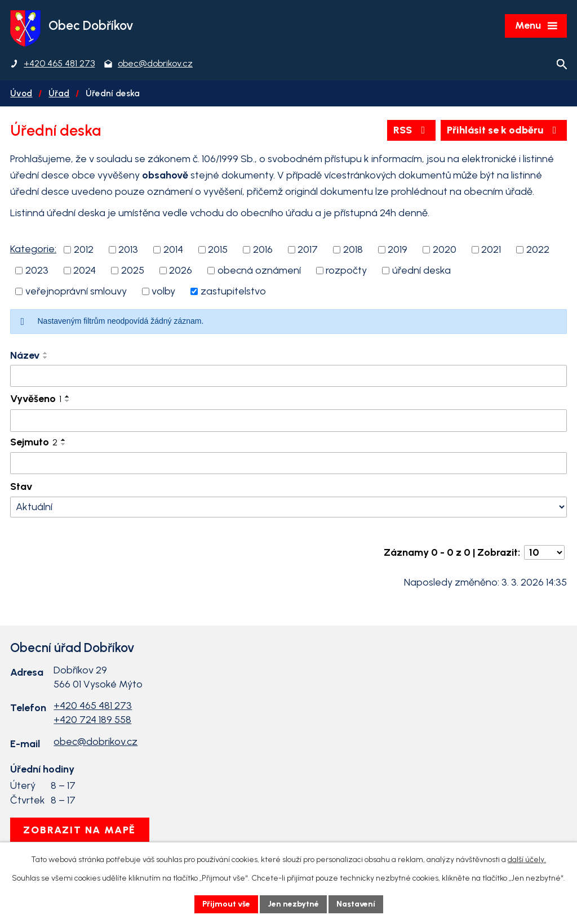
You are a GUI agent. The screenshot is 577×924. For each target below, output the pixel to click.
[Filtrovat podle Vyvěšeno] (288, 421)
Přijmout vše (226, 904)
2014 (173, 249)
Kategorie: (33, 249)
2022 (538, 249)
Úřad (59, 93)
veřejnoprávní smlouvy (76, 291)
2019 (398, 249)
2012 (84, 249)
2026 (181, 270)
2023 (37, 270)
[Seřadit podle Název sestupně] (46, 358)
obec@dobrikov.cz (96, 742)
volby (163, 291)
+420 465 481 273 (93, 706)
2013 (128, 249)
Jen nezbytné (293, 904)
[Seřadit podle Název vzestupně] (46, 353)
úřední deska (421, 270)
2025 (133, 270)
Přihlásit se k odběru (504, 130)
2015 (218, 249)
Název (25, 355)
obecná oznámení (259, 270)
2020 (445, 249)
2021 (491, 249)
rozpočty (346, 270)
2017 (308, 249)
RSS (412, 130)
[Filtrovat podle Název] (288, 376)
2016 (263, 249)
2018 (353, 249)
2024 (85, 270)
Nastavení (356, 904)
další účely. (527, 860)
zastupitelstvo (233, 291)
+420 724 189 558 (92, 720)
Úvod (21, 93)
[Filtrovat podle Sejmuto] (288, 463)
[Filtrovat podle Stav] (288, 507)
